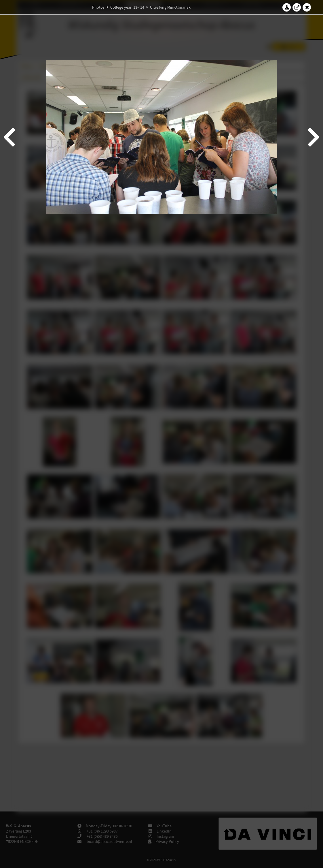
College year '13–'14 (127, 7)
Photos (98, 7)
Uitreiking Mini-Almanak (170, 7)
